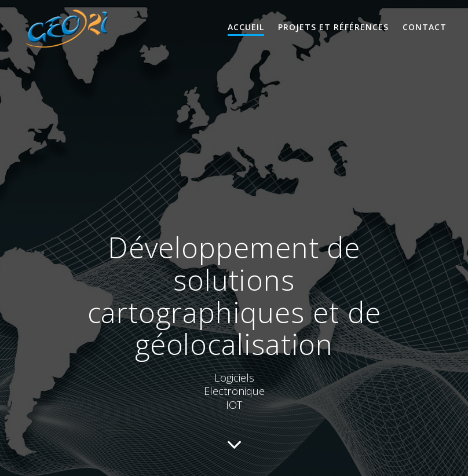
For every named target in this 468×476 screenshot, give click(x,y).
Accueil (246, 27)
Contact (425, 27)
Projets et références (333, 27)
